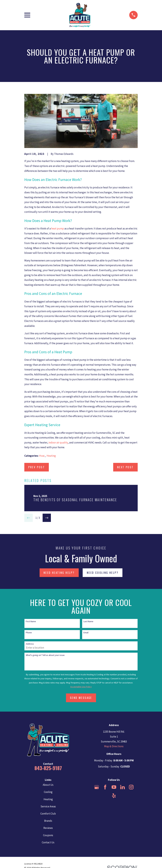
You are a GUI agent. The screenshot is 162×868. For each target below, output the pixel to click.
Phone (29, 633)
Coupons (48, 835)
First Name (31, 621)
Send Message (81, 698)
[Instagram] (131, 787)
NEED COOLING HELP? (103, 573)
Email (86, 633)
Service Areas (48, 806)
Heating (51, 456)
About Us (48, 785)
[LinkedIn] (122, 787)
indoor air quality (58, 443)
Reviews (48, 828)
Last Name (88, 621)
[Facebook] (105, 787)
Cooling (48, 792)
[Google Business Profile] (97, 787)
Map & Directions (114, 746)
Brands (48, 821)
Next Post (125, 467)
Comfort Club (48, 814)
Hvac (42, 456)
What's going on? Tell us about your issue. (45, 655)
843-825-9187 (48, 768)
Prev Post (37, 467)
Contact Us (48, 842)
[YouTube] (114, 787)
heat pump (58, 228)
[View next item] (47, 518)
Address (30, 644)
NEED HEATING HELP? (59, 573)
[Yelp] (114, 796)
